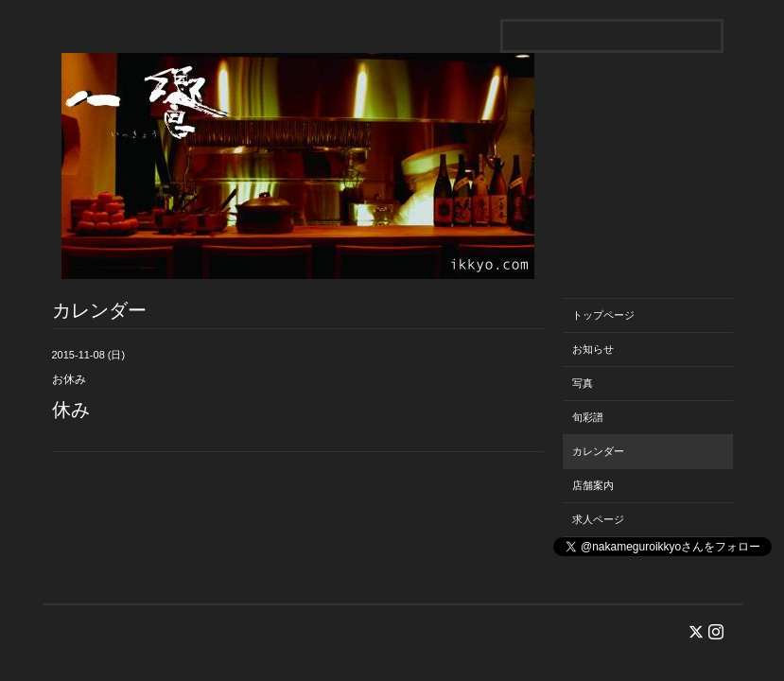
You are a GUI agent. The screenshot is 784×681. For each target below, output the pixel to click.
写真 (583, 383)
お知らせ (593, 349)
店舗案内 (593, 485)
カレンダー (598, 451)
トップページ (603, 315)
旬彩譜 (588, 417)
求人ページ (598, 519)
